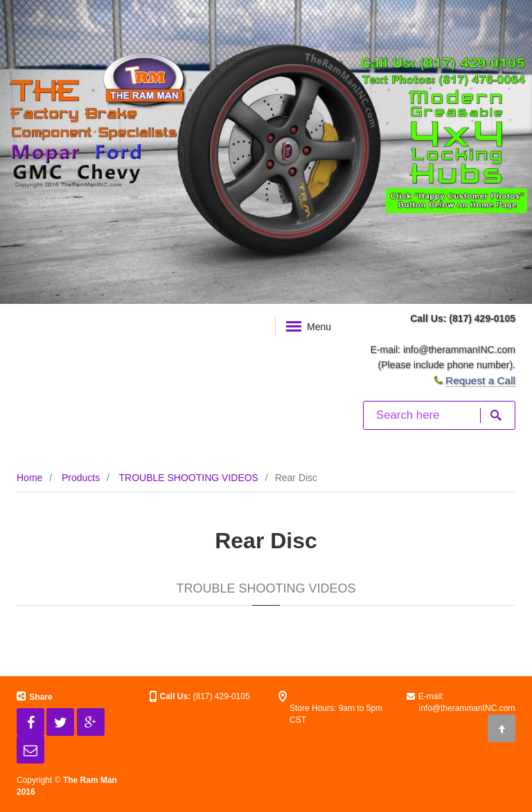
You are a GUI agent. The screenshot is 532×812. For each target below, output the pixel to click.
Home (29, 478)
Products (81, 478)
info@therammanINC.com (459, 350)
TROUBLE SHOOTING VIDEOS (188, 478)
